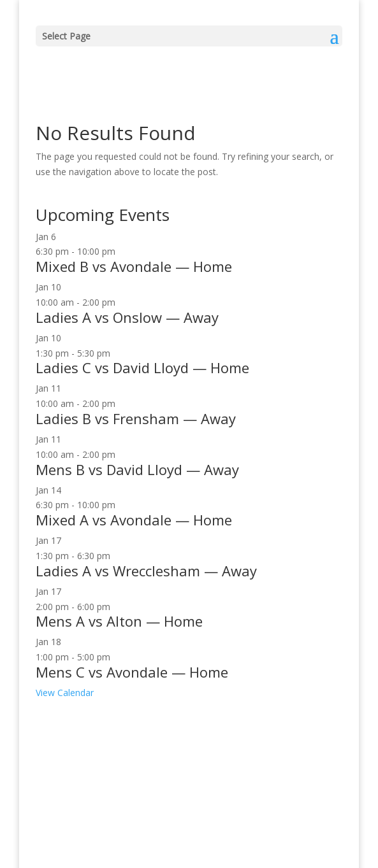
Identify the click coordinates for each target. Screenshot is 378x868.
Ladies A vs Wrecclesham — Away (146, 571)
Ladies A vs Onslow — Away (127, 317)
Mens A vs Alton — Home (119, 621)
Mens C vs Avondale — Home (132, 672)
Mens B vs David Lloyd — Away (137, 469)
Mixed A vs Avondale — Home (134, 520)
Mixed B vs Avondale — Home (134, 266)
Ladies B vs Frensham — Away (136, 418)
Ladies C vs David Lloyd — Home (142, 367)
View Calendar (65, 693)
